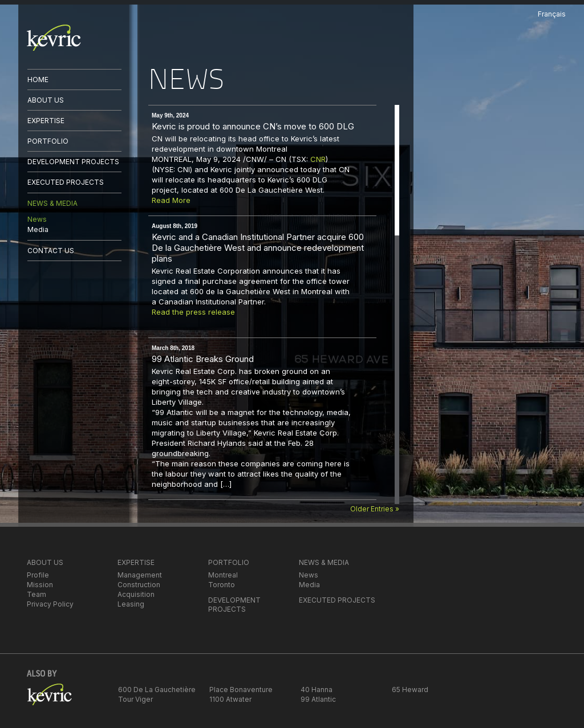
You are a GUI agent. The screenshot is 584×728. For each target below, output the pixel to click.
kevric (54, 38)
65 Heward (410, 690)
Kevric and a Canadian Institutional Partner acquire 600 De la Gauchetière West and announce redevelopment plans (258, 248)
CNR (318, 159)
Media (38, 229)
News (37, 219)
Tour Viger (135, 699)
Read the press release (193, 312)
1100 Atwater (230, 699)
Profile (38, 575)
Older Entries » (375, 509)
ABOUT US (46, 100)
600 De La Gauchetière (157, 690)
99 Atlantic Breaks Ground (203, 359)
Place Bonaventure (241, 690)
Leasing (131, 604)
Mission (40, 585)
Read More (171, 200)
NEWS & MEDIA (52, 203)
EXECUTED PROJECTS (66, 182)
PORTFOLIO (48, 141)
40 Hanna (317, 690)
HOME (38, 80)
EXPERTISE (46, 121)
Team (36, 594)
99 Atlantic (318, 699)
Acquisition (136, 594)
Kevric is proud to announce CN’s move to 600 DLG (253, 126)
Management (140, 575)
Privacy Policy (50, 604)
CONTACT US (51, 251)
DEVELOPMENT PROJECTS (73, 162)
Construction (139, 585)
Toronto (222, 585)
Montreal (223, 575)
